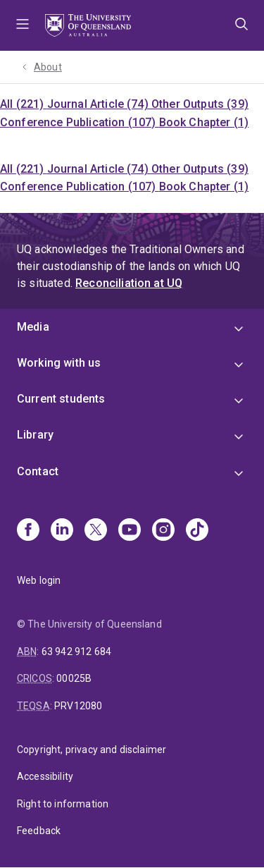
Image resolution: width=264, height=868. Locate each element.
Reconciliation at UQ (129, 283)
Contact (38, 471)
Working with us (59, 363)
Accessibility (45, 776)
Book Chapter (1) (204, 122)
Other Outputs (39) (200, 104)
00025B (74, 678)
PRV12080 (78, 706)
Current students (61, 399)
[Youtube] (130, 531)
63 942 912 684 (76, 652)
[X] (96, 531)
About (48, 67)
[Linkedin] (62, 531)
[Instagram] (163, 531)
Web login (39, 580)
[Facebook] (28, 531)
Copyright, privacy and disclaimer (92, 750)
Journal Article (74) (99, 104)
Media (33, 327)
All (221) (24, 104)
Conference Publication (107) (80, 122)
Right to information (63, 804)
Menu (23, 25)
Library (35, 435)
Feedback (39, 831)
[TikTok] (197, 531)
